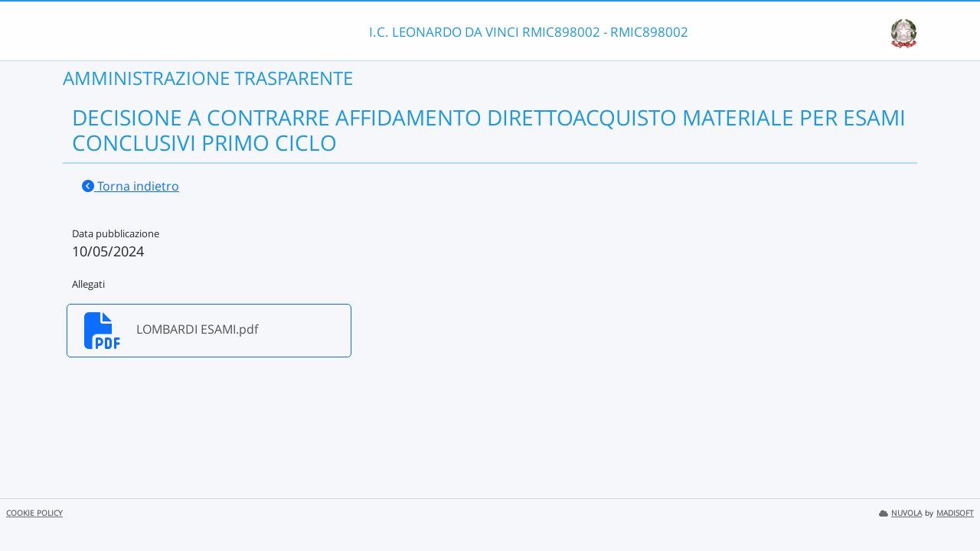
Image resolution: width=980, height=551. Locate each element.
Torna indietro (131, 186)
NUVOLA (900, 513)
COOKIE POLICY (34, 513)
